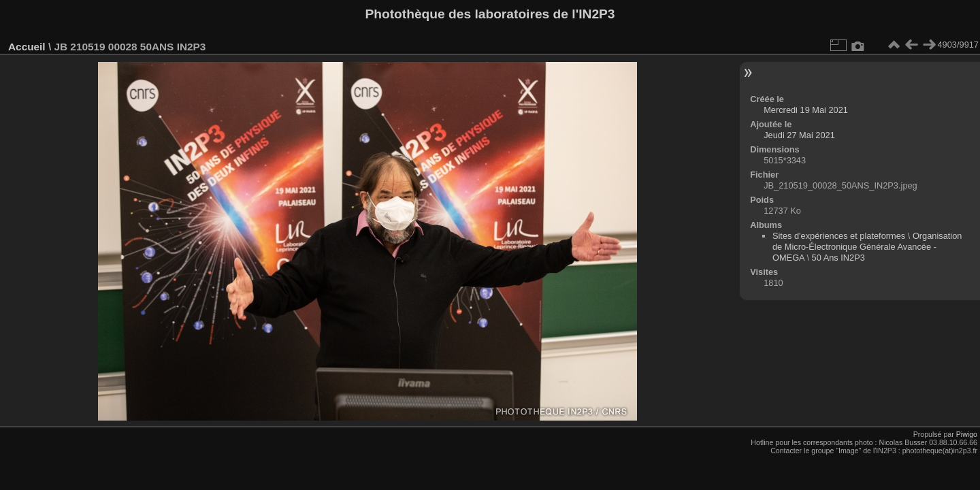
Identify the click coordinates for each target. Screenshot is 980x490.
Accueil (27, 47)
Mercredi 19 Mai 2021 (806, 110)
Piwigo (967, 434)
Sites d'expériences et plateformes (839, 236)
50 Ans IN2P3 (838, 258)
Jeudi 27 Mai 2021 (799, 135)
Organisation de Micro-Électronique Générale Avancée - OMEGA (867, 247)
